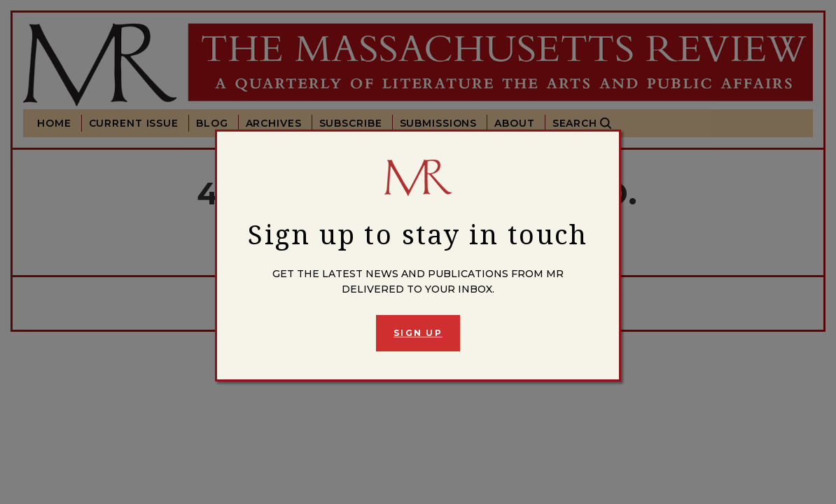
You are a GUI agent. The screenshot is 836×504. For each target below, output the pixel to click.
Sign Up (418, 333)
